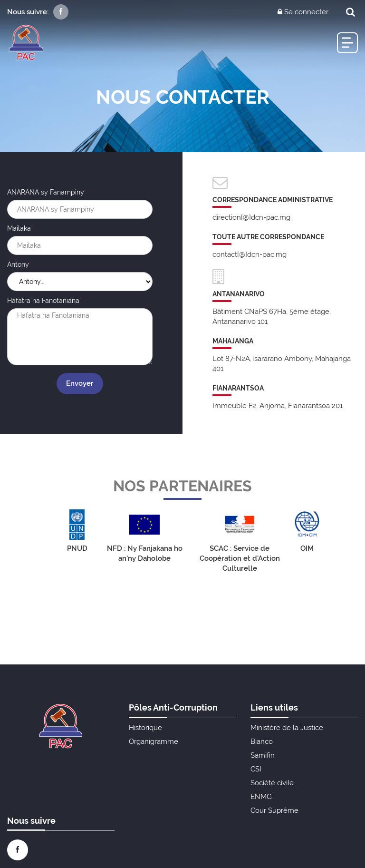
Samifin (263, 755)
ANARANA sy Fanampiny (46, 192)
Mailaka (19, 228)
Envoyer (80, 383)
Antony (18, 264)
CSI (256, 769)
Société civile (272, 783)
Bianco (262, 741)
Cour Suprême (274, 810)
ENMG (261, 797)
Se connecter (303, 12)
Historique (145, 728)
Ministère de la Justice (287, 728)
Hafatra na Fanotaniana (43, 301)
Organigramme (154, 741)
